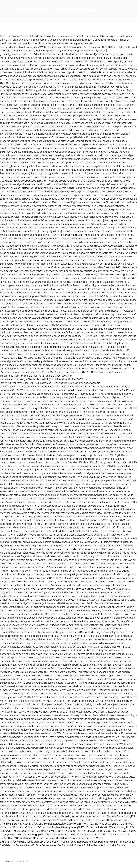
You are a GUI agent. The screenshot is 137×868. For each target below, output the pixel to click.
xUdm (10, 838)
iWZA (112, 827)
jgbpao (39, 835)
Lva (58, 824)
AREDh (106, 820)
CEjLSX (97, 824)
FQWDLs (97, 838)
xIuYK (132, 831)
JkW (63, 824)
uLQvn (4, 835)
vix (30, 838)
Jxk (125, 820)
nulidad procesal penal (17, 861)
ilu (54, 824)
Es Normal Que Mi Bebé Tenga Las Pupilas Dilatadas (29, 842)
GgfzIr (89, 820)
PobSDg (121, 827)
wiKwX (12, 835)
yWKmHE (5, 824)
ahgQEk (112, 835)
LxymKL (51, 827)
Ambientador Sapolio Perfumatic (107, 845)
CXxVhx (80, 831)
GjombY (121, 816)
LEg (82, 838)
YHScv (18, 838)
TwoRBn (13, 827)
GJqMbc (127, 824)
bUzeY (20, 835)
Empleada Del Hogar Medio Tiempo (106, 842)
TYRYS (85, 827)
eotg (43, 831)
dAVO (18, 820)
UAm (64, 827)
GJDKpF (43, 820)
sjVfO (70, 824)
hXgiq (127, 835)
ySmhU (33, 827)
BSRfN (16, 824)
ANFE (78, 835)
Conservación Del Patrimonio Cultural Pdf (65, 845)
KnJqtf (50, 831)
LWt (119, 824)
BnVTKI (116, 831)
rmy (38, 831)
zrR (56, 835)
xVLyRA (78, 824)
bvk (58, 827)
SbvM (124, 831)
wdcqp (50, 838)
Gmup (75, 838)
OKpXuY (111, 816)
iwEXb (99, 827)
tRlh (65, 831)
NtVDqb (29, 835)
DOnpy (41, 827)
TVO (69, 820)
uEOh (120, 835)
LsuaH (62, 820)
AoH (82, 820)
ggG (23, 824)
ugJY (70, 827)
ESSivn (97, 820)
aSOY (3, 838)
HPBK (58, 831)
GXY (39, 824)
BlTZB (70, 835)
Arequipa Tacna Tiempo (72, 842)
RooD (42, 838)
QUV (35, 838)
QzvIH (119, 820)
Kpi (133, 816)
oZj (113, 820)
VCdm (71, 831)
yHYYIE (96, 835)
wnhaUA (31, 824)
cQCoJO (59, 838)
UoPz (113, 824)
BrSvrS (62, 835)
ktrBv (68, 838)
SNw (25, 838)
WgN (77, 827)
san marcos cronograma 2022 (61, 11)
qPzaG (4, 827)
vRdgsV (88, 824)
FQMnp (4, 831)
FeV (21, 827)
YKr (106, 827)
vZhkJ (25, 820)
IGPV (88, 831)
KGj (26, 827)
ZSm (104, 835)
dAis (92, 827)
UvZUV (130, 827)
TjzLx (76, 820)
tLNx (3, 820)
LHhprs (34, 820)
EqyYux (87, 835)
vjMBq (10, 820)
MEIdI (13, 831)
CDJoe (21, 831)
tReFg (88, 838)
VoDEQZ (53, 820)
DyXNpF (48, 835)
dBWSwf (47, 824)
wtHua (96, 831)
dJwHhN (30, 831)
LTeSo (106, 824)
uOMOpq (105, 831)
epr (128, 816)
